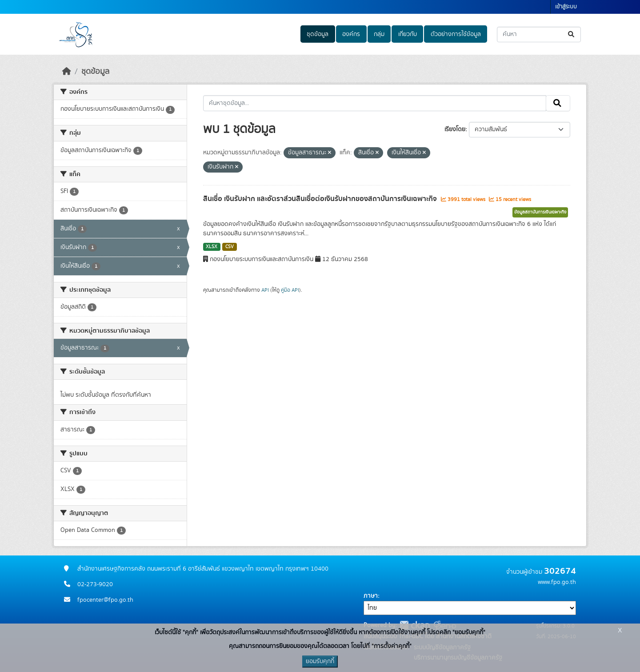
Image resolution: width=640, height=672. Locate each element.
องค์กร (351, 34)
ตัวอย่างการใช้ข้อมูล (456, 34)
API (265, 290)
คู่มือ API (290, 290)
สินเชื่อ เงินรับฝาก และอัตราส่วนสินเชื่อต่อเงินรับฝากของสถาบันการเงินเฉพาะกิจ (321, 199)
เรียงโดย (455, 129)
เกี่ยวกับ (408, 34)
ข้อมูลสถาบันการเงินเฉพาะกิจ (540, 212)
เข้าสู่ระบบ (566, 7)
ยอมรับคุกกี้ (320, 661)
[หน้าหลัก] (67, 72)
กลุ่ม (379, 34)
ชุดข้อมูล (318, 34)
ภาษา (371, 596)
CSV (230, 247)
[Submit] (572, 34)
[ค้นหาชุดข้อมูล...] (539, 34)
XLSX (212, 247)
